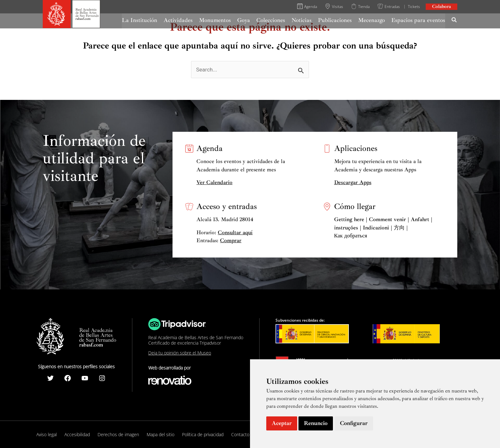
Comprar (231, 240)
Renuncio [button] (316, 423)
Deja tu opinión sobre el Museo (180, 353)
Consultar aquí (235, 232)
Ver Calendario (214, 182)
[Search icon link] (454, 21)
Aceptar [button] (282, 423)
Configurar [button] (354, 423)
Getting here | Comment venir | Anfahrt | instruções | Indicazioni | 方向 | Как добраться (383, 228)
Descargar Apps (353, 182)
